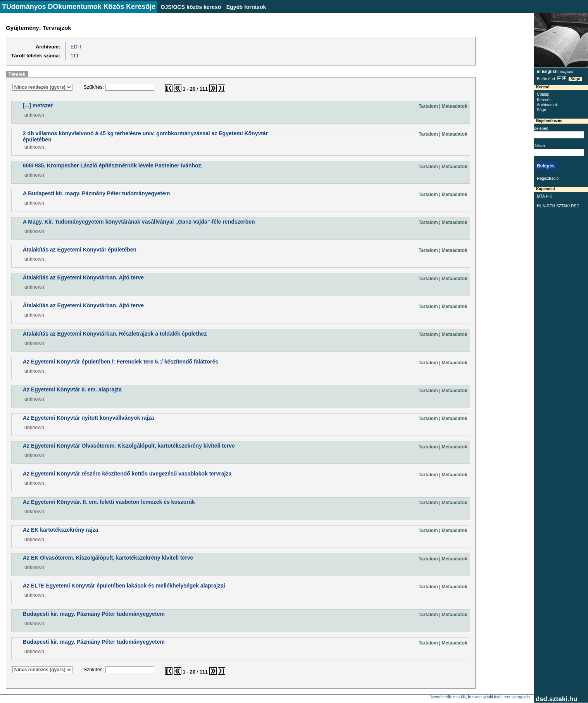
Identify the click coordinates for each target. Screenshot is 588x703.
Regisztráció (548, 178)
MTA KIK (545, 196)
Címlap (543, 94)
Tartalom (428, 106)
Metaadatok (455, 106)
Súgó (576, 79)
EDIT (76, 47)
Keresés (544, 100)
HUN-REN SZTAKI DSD (558, 206)
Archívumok (547, 105)
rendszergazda (517, 697)
